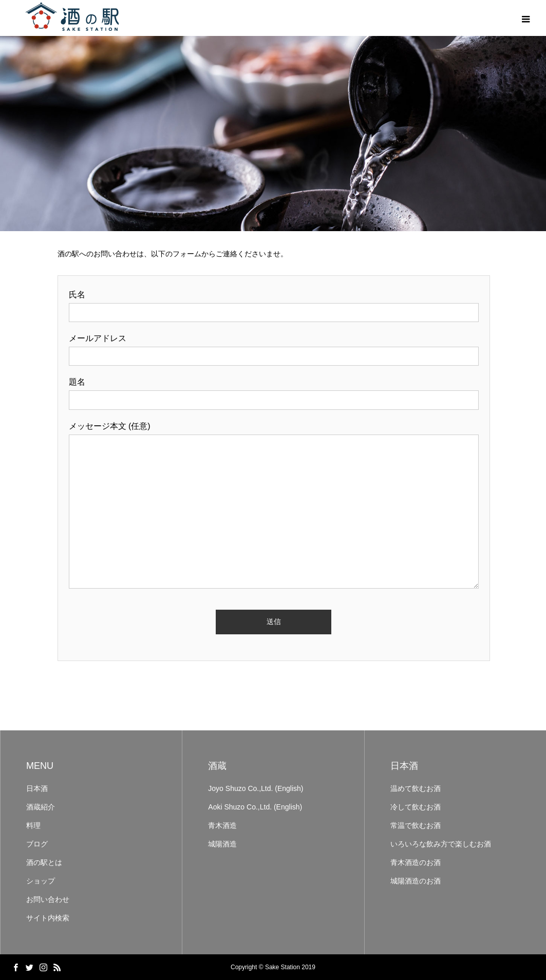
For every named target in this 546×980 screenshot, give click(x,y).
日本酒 (37, 788)
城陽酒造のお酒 (416, 881)
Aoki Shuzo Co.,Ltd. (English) (255, 807)
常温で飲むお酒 (416, 825)
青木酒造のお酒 (416, 862)
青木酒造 (222, 825)
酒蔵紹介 (41, 807)
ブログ (37, 844)
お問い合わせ (48, 899)
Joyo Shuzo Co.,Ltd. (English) (256, 788)
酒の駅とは (44, 862)
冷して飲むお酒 (416, 807)
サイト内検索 (48, 918)
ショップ (41, 881)
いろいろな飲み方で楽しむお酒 (441, 844)
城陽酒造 (222, 844)
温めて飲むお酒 (416, 788)
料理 (33, 825)
